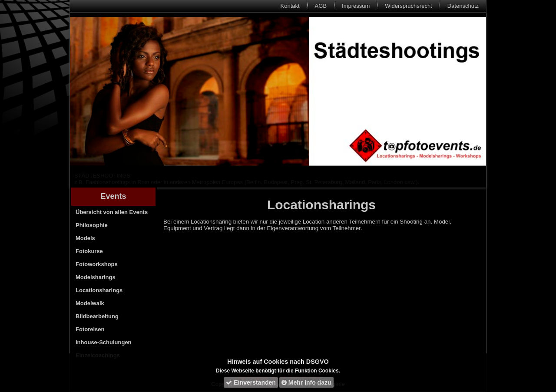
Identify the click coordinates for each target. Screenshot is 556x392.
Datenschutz (463, 6)
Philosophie (92, 225)
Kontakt (290, 6)
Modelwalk (90, 303)
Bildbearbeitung (97, 316)
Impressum (356, 6)
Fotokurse (89, 251)
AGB (321, 6)
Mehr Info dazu (306, 382)
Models (85, 238)
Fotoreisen (90, 329)
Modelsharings (96, 277)
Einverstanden (251, 382)
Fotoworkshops (97, 264)
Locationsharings (99, 290)
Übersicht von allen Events (112, 212)
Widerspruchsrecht (408, 6)
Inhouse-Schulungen (104, 342)
